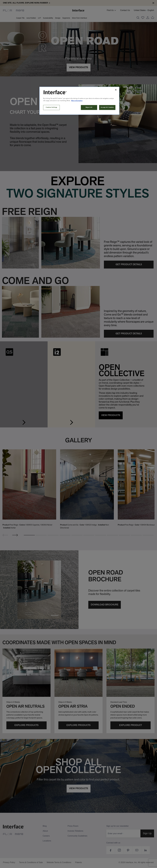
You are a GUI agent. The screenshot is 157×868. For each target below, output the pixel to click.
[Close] (116, 90)
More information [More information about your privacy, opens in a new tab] (77, 101)
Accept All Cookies (107, 107)
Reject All (89, 107)
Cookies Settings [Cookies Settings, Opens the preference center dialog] (51, 107)
